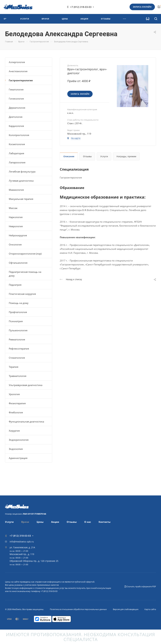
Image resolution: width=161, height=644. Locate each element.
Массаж (13, 208)
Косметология (17, 144)
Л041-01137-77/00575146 (34, 514)
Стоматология (17, 358)
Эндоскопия (16, 449)
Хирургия (14, 431)
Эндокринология (19, 440)
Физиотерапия (17, 403)
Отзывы (87, 156)
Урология (14, 394)
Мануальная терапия (21, 199)
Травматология (18, 376)
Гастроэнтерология (21, 80)
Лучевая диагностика (21, 181)
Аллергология (17, 62)
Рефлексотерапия (19, 349)
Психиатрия (16, 321)
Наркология (16, 217)
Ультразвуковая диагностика (26, 385)
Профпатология (18, 312)
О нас (88, 522)
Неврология (16, 226)
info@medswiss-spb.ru (22, 542)
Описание (69, 156)
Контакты (105, 522)
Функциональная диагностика (26, 422)
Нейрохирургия (18, 235)
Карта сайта (150, 609)
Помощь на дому (19, 303)
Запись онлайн (142, 7)
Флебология (16, 412)
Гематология (16, 89)
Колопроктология (19, 135)
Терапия (14, 367)
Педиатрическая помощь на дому (25, 274)
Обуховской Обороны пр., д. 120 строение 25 (34, 561)
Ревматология (17, 339)
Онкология (15, 244)
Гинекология (16, 99)
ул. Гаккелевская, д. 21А (22, 547)
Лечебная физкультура (22, 172)
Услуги (104, 156)
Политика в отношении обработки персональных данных (78, 609)
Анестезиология (18, 71)
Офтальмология (18, 263)
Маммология (16, 190)
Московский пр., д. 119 (22, 554)
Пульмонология (18, 330)
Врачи (25, 522)
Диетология (16, 117)
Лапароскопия (17, 162)
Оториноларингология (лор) (25, 254)
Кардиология (16, 126)
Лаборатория (16, 153)
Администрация (18, 458)
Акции (55, 522)
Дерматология (17, 108)
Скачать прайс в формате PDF (140, 586)
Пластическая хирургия (22, 294)
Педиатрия (15, 285)
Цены (40, 522)
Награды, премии (126, 156)
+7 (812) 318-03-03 (81, 7)
